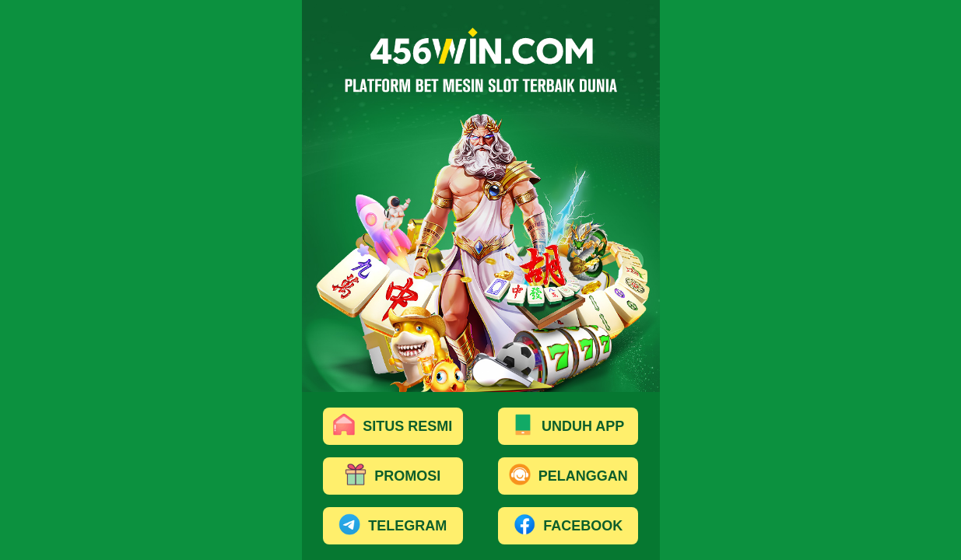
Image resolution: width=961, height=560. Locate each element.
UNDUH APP (568, 427)
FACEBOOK (568, 527)
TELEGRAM (393, 527)
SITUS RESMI (393, 427)
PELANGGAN (568, 477)
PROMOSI (393, 477)
